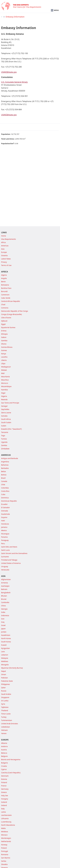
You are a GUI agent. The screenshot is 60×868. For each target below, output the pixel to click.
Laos (3, 651)
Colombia (5, 488)
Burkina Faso (6, 288)
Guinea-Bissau (7, 347)
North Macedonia (8, 825)
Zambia (4, 445)
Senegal (4, 406)
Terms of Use (6, 265)
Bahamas (5, 465)
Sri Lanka (5, 701)
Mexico (4, 530)
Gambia (4, 341)
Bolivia (4, 475)
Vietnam (4, 730)
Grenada (5, 511)
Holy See (5, 796)
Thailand (5, 710)
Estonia (4, 779)
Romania (5, 854)
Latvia (3, 812)
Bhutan (4, 596)
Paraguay (5, 540)
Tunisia (4, 439)
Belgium (4, 756)
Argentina (5, 462)
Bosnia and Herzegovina (11, 759)
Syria (3, 704)
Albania (4, 743)
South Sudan (6, 422)
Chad (3, 304)
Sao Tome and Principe (10, 403)
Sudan (4, 426)
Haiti (3, 521)
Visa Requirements (9, 239)
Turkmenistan (7, 720)
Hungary (5, 799)
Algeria (4, 275)
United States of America (11, 563)
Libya (3, 363)
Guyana (4, 517)
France (4, 786)
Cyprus (4, 769)
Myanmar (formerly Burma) (12, 668)
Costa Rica (5, 491)
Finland (4, 782)
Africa (3, 242)
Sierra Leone (6, 413)
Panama (4, 537)
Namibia (4, 390)
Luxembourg (6, 822)
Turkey (4, 717)
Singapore (5, 697)
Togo (3, 436)
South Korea (6, 642)
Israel (3, 625)
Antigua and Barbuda (10, 458)
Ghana (4, 344)
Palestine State (7, 681)
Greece (4, 792)
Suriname (5, 557)
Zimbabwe (5, 449)
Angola (4, 278)
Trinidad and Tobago (9, 560)
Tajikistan (5, 707)
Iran (3, 619)
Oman (4, 674)
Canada (4, 481)
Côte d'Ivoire (6, 318)
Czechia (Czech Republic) (11, 773)
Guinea (4, 350)
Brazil (3, 478)
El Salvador (5, 507)
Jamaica (4, 527)
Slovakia (4, 864)
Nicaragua (5, 534)
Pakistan (4, 678)
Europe (4, 252)
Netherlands (6, 841)
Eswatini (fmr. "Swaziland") (11, 429)
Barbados (5, 468)
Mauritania (5, 377)
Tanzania (5, 432)
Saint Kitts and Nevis (9, 547)
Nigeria (4, 396)
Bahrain (4, 589)
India (3, 612)
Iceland (4, 802)
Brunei (4, 599)
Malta (3, 828)
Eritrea (4, 331)
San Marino (6, 858)
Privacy (4, 262)
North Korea (6, 638)
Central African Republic (11, 301)
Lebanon (5, 655)
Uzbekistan (6, 727)
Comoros (5, 308)
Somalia (4, 416)
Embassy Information (15, 17)
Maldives (5, 661)
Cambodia (5, 602)
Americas (5, 246)
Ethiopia (4, 334)
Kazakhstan (6, 635)
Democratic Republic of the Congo (15, 311)
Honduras (5, 524)
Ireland (4, 805)
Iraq (3, 622)
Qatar (3, 688)
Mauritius (5, 380)
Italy (3, 809)
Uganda (4, 442)
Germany (5, 789)
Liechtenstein (6, 815)
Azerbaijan (5, 586)
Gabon (4, 337)
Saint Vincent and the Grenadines (14, 553)
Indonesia (5, 615)
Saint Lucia (5, 550)
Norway (4, 845)
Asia (3, 249)
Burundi (4, 291)
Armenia (4, 583)
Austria (4, 750)
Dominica (5, 498)
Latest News (6, 259)
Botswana (5, 285)
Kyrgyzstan (5, 648)
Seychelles (5, 409)
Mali (3, 373)
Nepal (3, 671)
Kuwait (4, 645)
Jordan (4, 632)
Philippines (5, 684)
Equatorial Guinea (8, 327)
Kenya (4, 354)
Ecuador (4, 504)
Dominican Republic (9, 501)
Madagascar (6, 367)
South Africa (6, 419)
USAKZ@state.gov (9, 72)
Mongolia (5, 665)
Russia (4, 691)
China (3, 606)
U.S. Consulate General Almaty (14, 82)
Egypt (3, 324)
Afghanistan (6, 579)
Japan (3, 629)
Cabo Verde (6, 298)
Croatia (4, 766)
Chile (3, 485)
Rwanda (4, 399)
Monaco (4, 835)
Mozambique (6, 386)
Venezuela (5, 570)
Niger (3, 393)
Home (4, 236)
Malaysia (5, 658)
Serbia (4, 861)
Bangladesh (6, 593)
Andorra (4, 746)
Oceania (4, 255)
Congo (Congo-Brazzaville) (11, 314)
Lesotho (4, 357)
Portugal (5, 851)
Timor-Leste (6, 714)
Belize (3, 471)
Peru (3, 544)
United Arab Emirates (10, 724)
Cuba (3, 494)
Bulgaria (4, 763)
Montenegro (6, 838)
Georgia (4, 609)
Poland (4, 848)
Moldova (5, 832)
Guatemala (5, 514)
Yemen (4, 733)
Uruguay (5, 566)
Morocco (5, 383)
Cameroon (5, 295)
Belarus (4, 753)
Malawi (4, 370)
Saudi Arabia (6, 694)
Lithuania (5, 818)
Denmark (5, 776)
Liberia (4, 360)
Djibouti (4, 321)
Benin (3, 282)
